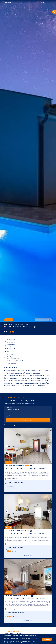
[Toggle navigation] (49, 2)
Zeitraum (9, 408)
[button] (43, 2)
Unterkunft (10, 324)
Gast (8, 414)
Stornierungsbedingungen (13, 426)
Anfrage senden (28, 490)
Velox (6, 324)
